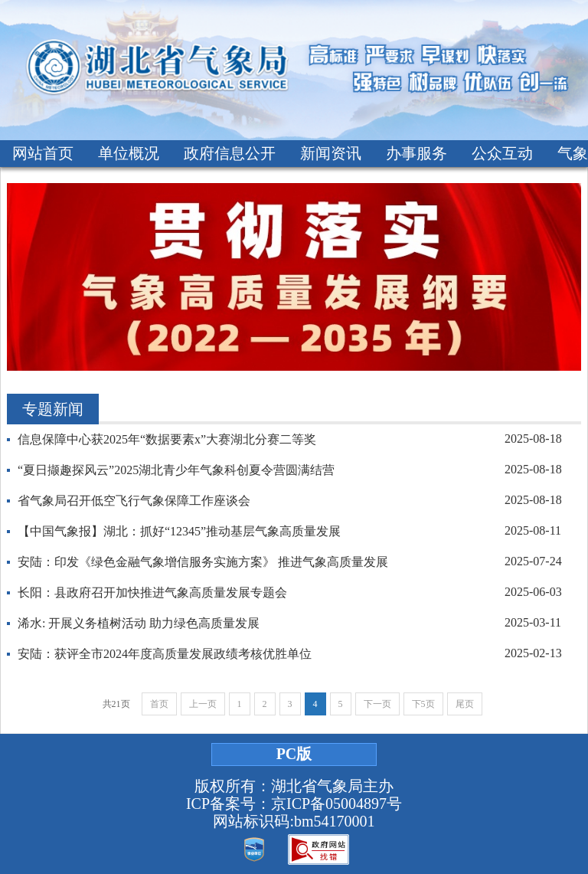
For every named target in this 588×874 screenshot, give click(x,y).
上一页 (203, 704)
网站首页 (43, 153)
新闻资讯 (331, 153)
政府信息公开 (230, 153)
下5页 (423, 704)
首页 (159, 704)
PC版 (294, 754)
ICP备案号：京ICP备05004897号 (294, 804)
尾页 (465, 704)
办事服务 (416, 153)
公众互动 (502, 153)
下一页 (377, 704)
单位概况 (129, 153)
